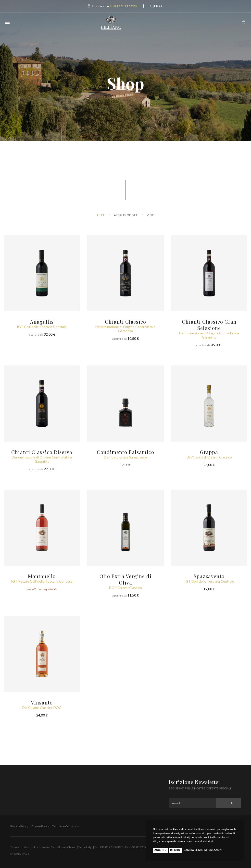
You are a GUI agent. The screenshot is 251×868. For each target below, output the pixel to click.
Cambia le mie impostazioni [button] (203, 850)
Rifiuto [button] (175, 850)
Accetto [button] (160, 850)
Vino (151, 215)
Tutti (101, 215)
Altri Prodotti (126, 215)
